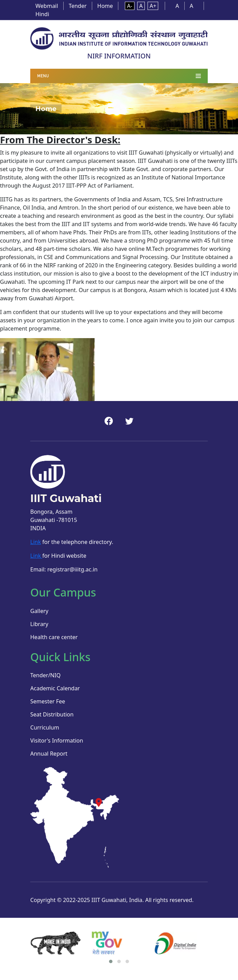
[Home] (119, 38)
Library (39, 624)
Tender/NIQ (45, 675)
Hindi (42, 14)
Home (105, 6)
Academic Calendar (55, 688)
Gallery (39, 611)
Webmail (47, 6)
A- (129, 6)
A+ (153, 6)
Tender (78, 6)
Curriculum (45, 727)
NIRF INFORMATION (119, 56)
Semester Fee (48, 701)
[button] (111, 961)
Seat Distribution (52, 714)
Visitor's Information (57, 740)
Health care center (54, 637)
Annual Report (49, 754)
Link (36, 542)
